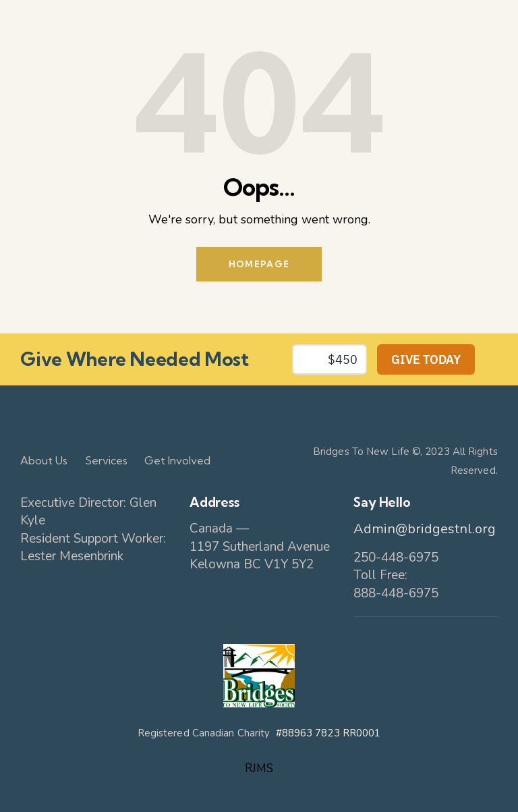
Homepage (259, 264)
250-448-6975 (396, 558)
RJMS (259, 768)
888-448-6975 (396, 593)
